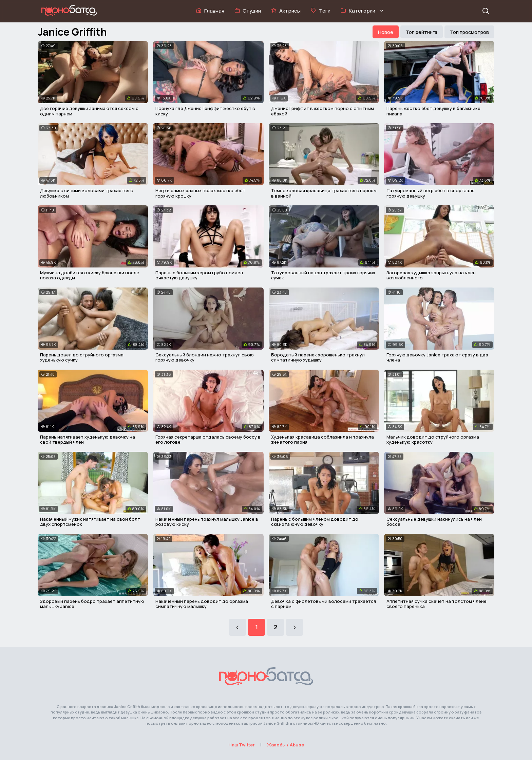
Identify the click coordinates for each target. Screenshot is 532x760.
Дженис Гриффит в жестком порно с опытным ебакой (322, 111)
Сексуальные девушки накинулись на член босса (434, 522)
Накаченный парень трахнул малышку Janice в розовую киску (207, 522)
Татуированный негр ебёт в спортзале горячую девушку (431, 193)
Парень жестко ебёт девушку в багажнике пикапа (433, 111)
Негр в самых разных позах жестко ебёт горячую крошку (200, 193)
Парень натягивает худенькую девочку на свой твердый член (88, 440)
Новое (386, 32)
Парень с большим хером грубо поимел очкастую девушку (199, 275)
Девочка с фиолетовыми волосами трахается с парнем (324, 604)
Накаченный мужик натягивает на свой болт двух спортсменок (90, 522)
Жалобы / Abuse (286, 745)
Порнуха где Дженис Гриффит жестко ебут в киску (205, 111)
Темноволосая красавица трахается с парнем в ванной (324, 193)
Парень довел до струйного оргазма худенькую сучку (82, 357)
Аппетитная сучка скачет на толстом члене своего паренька (436, 604)
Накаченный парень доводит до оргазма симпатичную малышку (202, 604)
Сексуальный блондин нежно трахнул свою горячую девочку (205, 357)
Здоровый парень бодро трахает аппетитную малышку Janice (92, 604)
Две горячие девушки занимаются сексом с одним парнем (89, 111)
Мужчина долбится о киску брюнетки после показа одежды (90, 275)
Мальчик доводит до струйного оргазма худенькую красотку (433, 440)
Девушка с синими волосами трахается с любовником (87, 193)
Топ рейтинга (422, 32)
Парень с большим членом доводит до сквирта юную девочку (315, 522)
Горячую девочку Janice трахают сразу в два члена (437, 357)
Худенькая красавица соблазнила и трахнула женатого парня (322, 440)
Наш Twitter (242, 745)
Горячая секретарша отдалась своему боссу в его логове (208, 440)
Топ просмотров (469, 32)
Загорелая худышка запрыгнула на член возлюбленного (431, 275)
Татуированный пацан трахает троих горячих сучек (323, 275)
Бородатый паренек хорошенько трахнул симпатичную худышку (318, 357)
